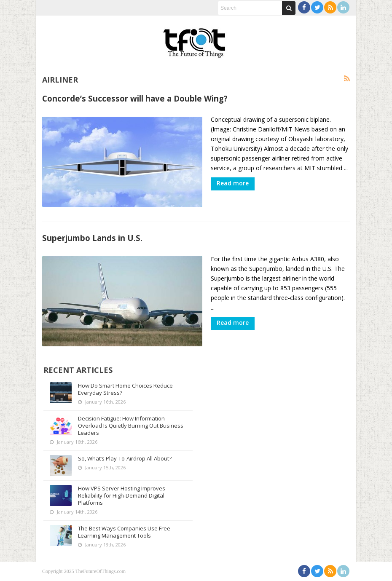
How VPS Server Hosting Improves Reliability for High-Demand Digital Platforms (122, 495)
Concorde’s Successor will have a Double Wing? (135, 98)
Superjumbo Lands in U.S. (92, 238)
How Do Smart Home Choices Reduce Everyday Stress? (125, 389)
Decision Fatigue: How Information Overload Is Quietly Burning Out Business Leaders (131, 426)
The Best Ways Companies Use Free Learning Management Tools (124, 532)
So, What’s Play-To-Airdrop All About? (125, 458)
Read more (233, 183)
